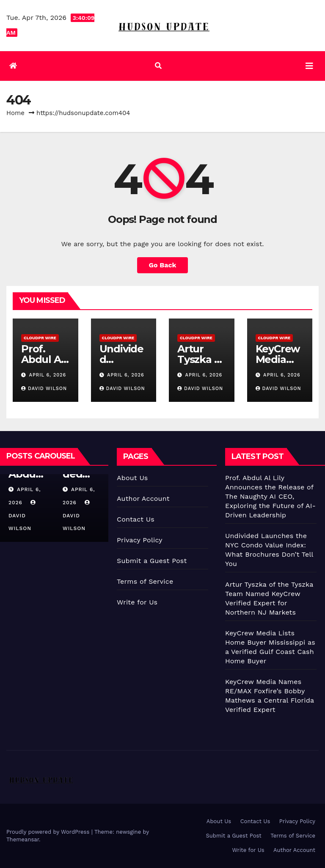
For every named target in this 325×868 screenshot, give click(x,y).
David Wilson (44, 389)
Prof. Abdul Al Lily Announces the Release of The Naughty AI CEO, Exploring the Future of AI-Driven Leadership (270, 496)
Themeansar (23, 839)
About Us (132, 478)
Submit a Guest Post (152, 561)
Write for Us (137, 602)
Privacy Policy (140, 540)
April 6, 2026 (48, 375)
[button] (158, 66)
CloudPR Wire (40, 338)
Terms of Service (145, 581)
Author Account (143, 499)
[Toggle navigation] (309, 66)
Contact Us (136, 519)
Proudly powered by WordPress (49, 832)
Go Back (163, 265)
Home (15, 113)
